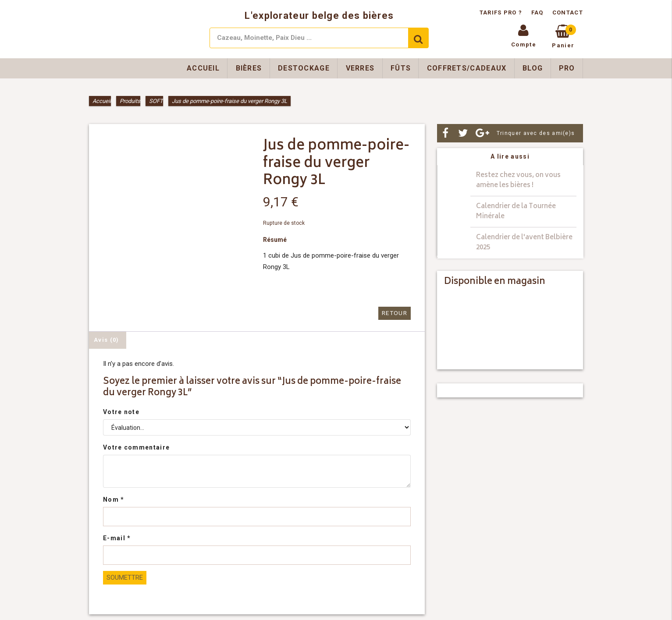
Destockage (304, 68)
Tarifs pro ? (502, 12)
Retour (395, 313)
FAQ (537, 12)
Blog (533, 68)
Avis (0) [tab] (106, 339)
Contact (568, 12)
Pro (567, 68)
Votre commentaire (136, 447)
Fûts (401, 68)
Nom (114, 499)
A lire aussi (510, 156)
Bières (249, 68)
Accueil (203, 68)
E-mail (117, 538)
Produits (130, 101)
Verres (360, 68)
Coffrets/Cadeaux (467, 68)
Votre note (121, 411)
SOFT (156, 101)
